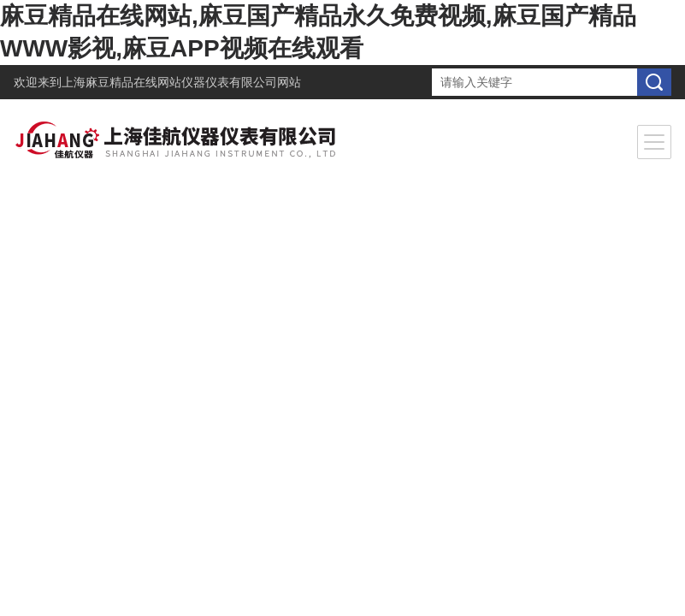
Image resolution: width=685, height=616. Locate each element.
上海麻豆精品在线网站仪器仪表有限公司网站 (181, 82)
